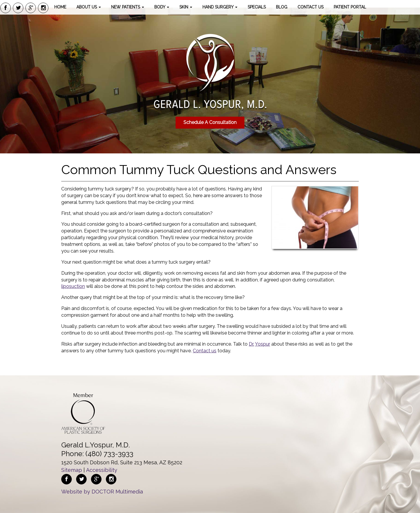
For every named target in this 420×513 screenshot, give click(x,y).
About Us (89, 7)
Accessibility (102, 470)
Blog (282, 7)
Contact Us (310, 7)
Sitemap (72, 470)
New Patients (128, 7)
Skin (186, 7)
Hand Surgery (220, 7)
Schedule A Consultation (210, 122)
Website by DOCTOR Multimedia (102, 492)
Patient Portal (350, 7)
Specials (257, 7)
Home (60, 7)
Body (162, 7)
